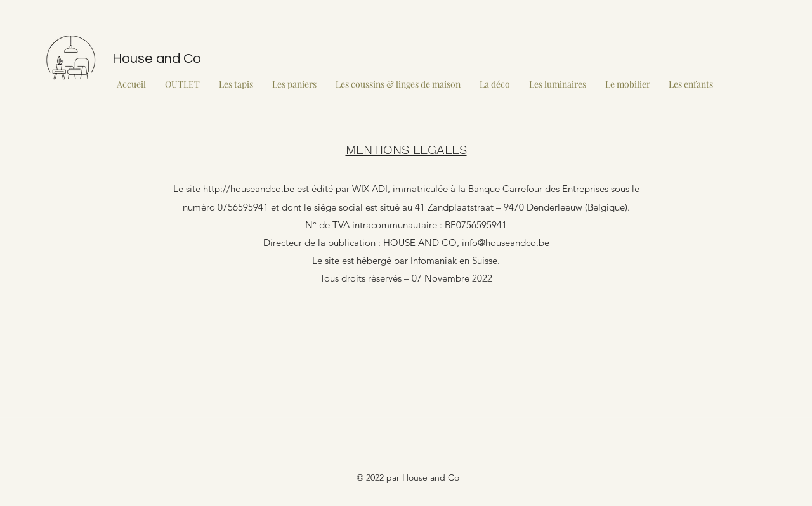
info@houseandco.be (506, 243)
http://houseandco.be (247, 189)
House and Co (157, 59)
